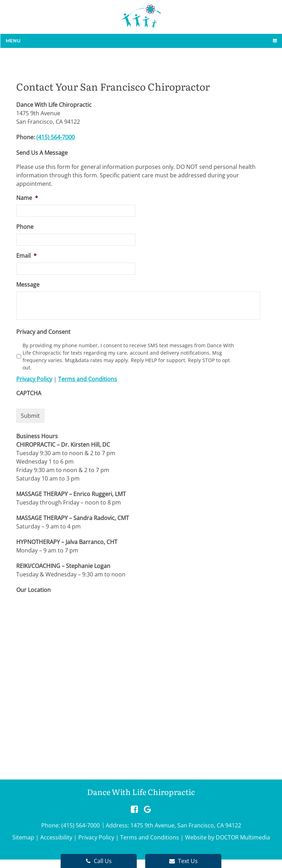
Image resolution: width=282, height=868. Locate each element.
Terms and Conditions (88, 379)
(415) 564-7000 (56, 137)
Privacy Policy (34, 379)
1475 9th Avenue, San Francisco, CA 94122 (186, 825)
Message (28, 285)
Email (26, 256)
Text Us (183, 861)
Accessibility (56, 837)
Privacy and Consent (43, 332)
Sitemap (23, 837)
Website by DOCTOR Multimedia (228, 837)
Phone (25, 227)
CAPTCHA (29, 393)
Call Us (99, 861)
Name (27, 198)
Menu (13, 41)
